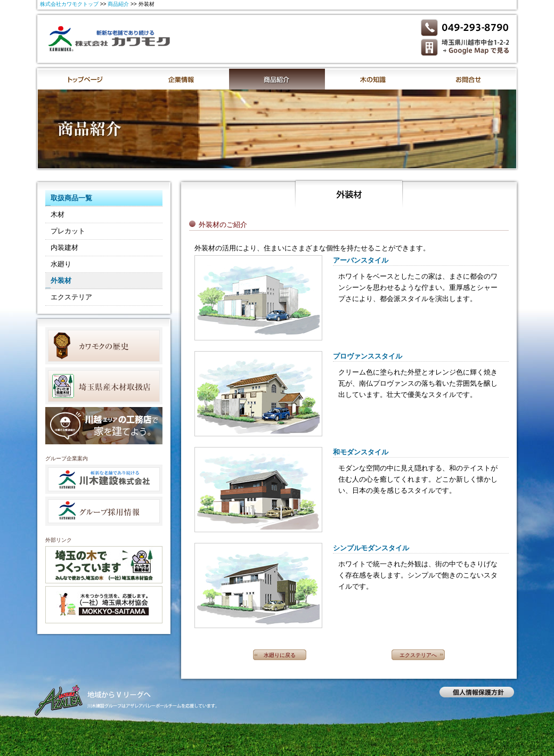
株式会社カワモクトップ (69, 4)
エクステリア (71, 297)
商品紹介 (118, 4)
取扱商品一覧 (71, 198)
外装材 (61, 281)
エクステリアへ (418, 655)
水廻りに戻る (280, 655)
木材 (58, 214)
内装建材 (64, 247)
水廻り (61, 264)
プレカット (68, 231)
